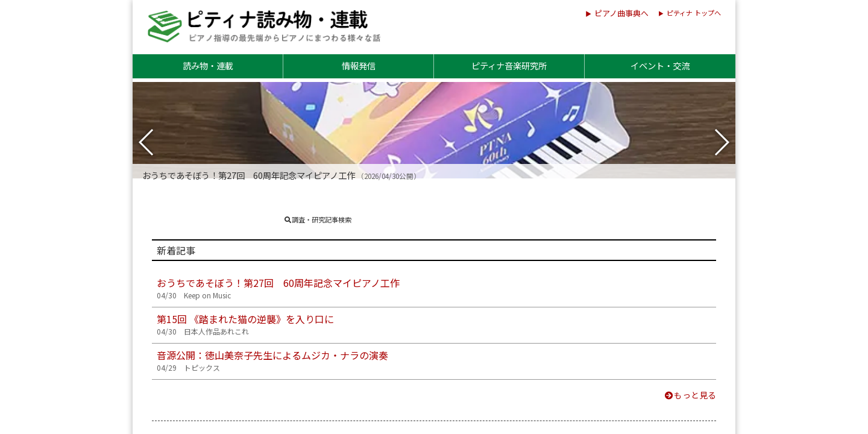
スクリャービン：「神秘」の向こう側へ (289, 363)
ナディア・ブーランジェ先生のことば (566, 363)
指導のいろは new (241, 269)
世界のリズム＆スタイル (537, 222)
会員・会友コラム (523, 269)
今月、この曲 (231, 410)
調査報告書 (505, 139)
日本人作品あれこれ (245, 222)
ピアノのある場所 (522, 316)
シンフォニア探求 (241, 316)
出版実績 (570, 139)
